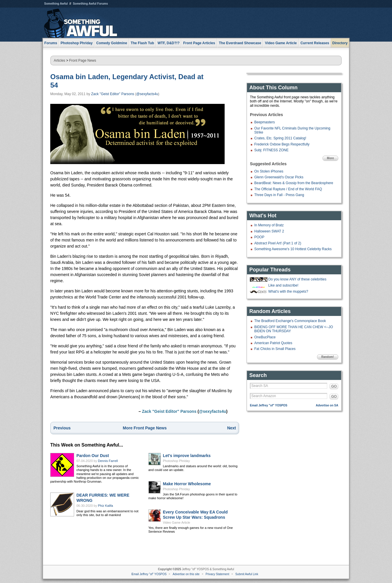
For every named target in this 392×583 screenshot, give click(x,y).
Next (232, 428)
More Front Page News (145, 428)
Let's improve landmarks (187, 456)
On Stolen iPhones (269, 171)
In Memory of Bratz (269, 225)
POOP (259, 237)
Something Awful (56, 4)
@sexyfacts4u (147, 94)
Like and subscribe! (283, 285)
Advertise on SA (327, 405)
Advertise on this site (186, 574)
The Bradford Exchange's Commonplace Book (290, 321)
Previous (62, 428)
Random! (328, 357)
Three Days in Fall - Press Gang (279, 195)
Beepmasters (265, 122)
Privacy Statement (218, 574)
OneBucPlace (265, 337)
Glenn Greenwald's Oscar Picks (279, 177)
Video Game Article (177, 522)
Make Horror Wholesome (187, 484)
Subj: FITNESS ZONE (271, 150)
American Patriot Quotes (273, 343)
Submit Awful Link (247, 574)
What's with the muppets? (288, 291)
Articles (59, 61)
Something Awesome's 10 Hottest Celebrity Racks (293, 249)
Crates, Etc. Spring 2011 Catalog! (280, 138)
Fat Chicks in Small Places (275, 349)
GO (334, 386)
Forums (51, 43)
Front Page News (83, 61)
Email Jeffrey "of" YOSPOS (269, 405)
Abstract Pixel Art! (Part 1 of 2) (278, 243)
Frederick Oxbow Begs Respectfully (282, 144)
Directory (340, 43)
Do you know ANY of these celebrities (297, 279)
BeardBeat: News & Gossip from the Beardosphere (294, 183)
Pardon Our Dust (93, 456)
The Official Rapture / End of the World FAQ (288, 189)
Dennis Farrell (108, 461)
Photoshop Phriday (177, 461)
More (330, 158)
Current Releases (315, 43)
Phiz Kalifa (105, 506)
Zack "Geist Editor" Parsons (113, 94)
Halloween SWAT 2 (269, 231)
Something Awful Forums (91, 4)
